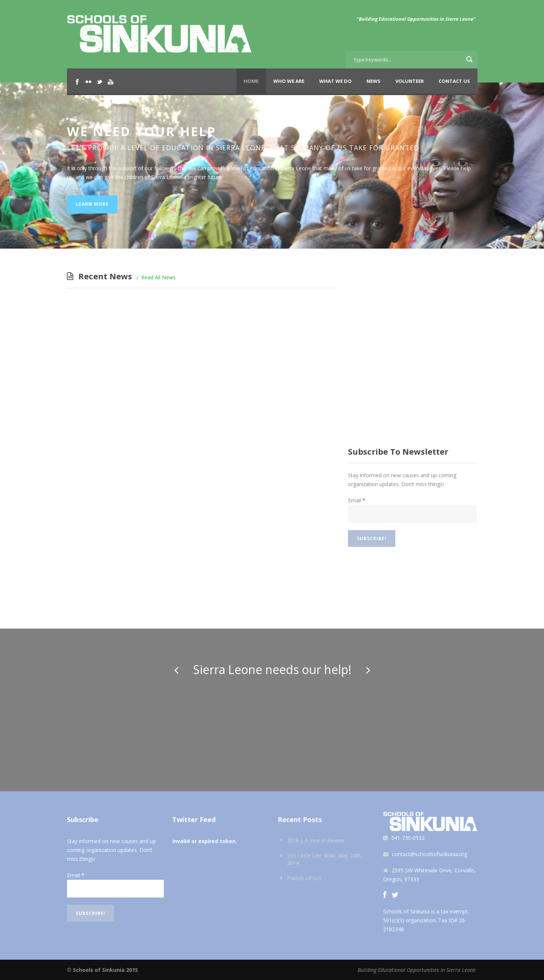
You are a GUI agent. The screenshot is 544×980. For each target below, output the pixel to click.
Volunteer (410, 81)
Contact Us (454, 81)
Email (357, 500)
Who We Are (289, 81)
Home (251, 81)
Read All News (158, 277)
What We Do (335, 81)
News (374, 81)
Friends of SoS (304, 878)
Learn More (92, 204)
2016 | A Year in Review (316, 840)
